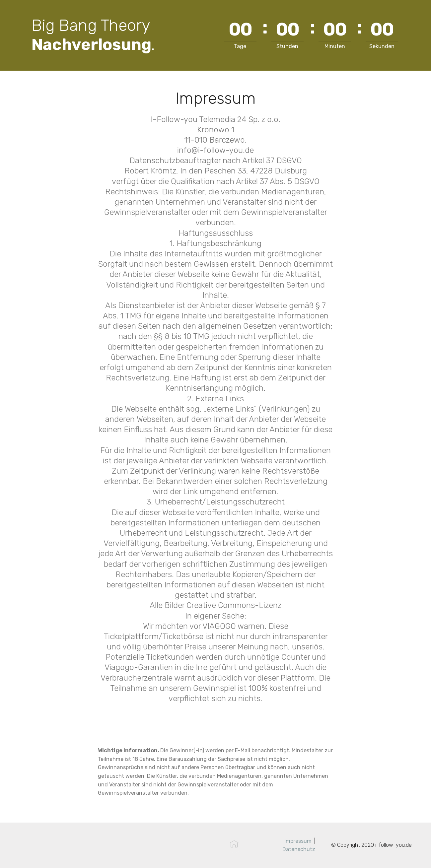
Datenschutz (299, 849)
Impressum (298, 841)
